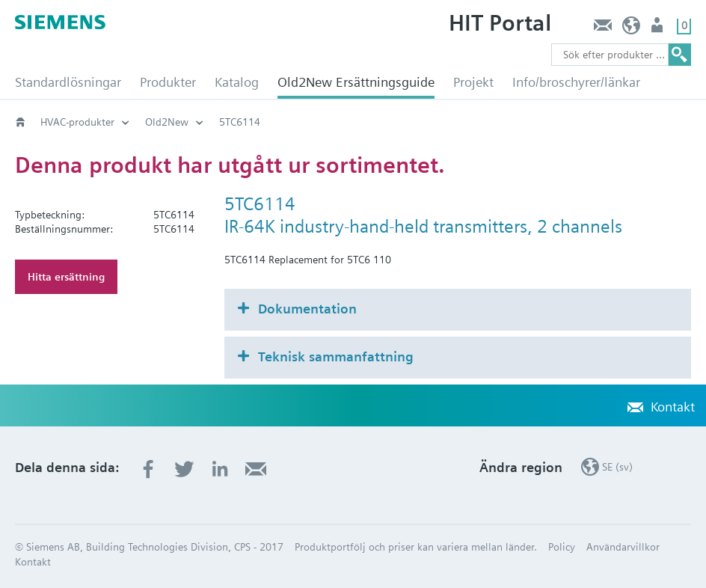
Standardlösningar (68, 82)
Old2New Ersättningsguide (356, 82)
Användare (659, 29)
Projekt (473, 82)
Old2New (167, 122)
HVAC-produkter (77, 122)
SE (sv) (632, 29)
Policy (562, 547)
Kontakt (602, 29)
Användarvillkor (623, 547)
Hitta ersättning (66, 277)
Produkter (168, 82)
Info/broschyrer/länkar (576, 82)
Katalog (237, 82)
